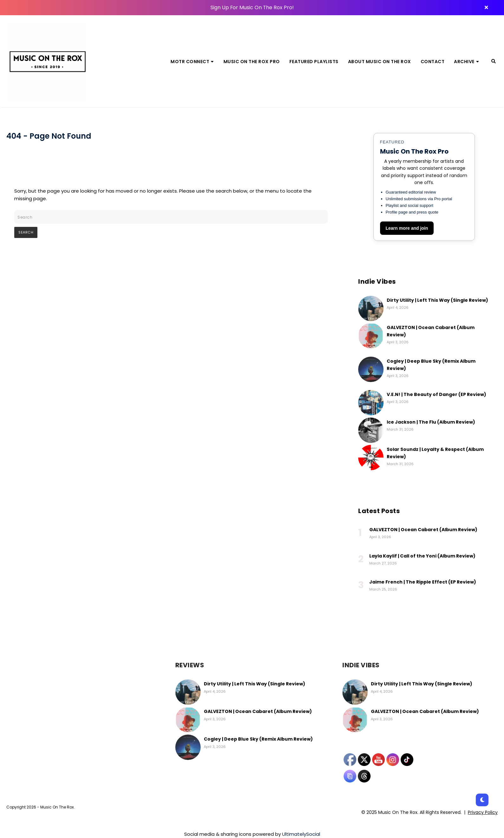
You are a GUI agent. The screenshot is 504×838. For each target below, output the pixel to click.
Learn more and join (407, 228)
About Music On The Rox (380, 62)
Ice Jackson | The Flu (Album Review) (431, 422)
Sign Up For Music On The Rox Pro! (252, 7)
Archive (466, 62)
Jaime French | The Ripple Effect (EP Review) (423, 582)
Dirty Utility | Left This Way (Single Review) (437, 300)
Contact (433, 62)
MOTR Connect (192, 62)
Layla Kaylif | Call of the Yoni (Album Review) (422, 556)
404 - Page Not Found (49, 136)
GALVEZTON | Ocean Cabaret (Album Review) (423, 530)
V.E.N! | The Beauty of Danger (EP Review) (436, 394)
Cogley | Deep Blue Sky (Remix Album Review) (258, 739)
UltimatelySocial (301, 834)
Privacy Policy (483, 812)
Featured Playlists (314, 62)
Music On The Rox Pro (252, 62)
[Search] (494, 61)
